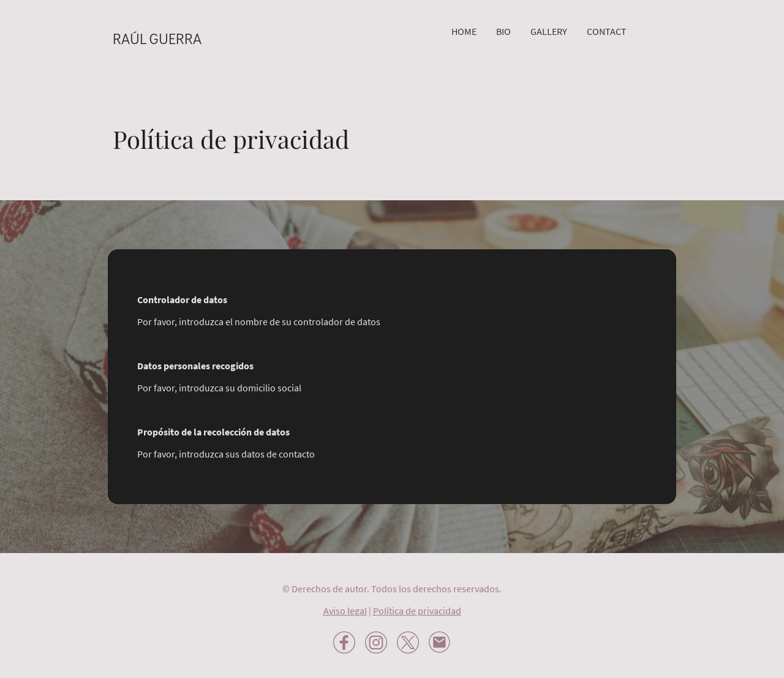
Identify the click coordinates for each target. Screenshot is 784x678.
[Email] (440, 642)
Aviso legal (345, 611)
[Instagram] (376, 642)
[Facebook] (344, 642)
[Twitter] (408, 642)
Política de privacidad (417, 611)
